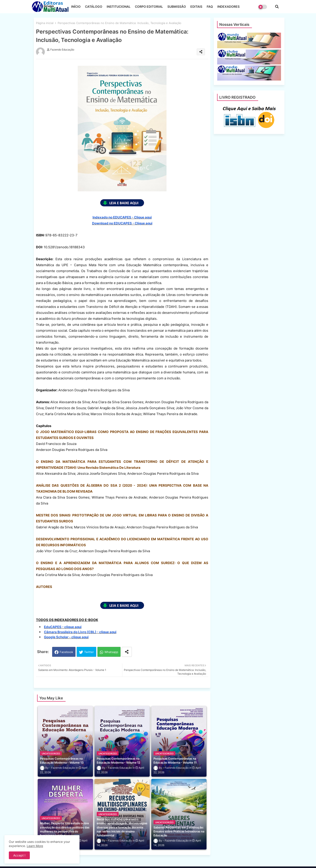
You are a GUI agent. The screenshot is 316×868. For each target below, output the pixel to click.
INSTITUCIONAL (119, 7)
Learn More (35, 846)
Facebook (66, 652)
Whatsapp (111, 652)
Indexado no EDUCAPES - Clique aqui (122, 217)
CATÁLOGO (94, 7)
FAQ (210, 7)
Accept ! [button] (19, 855)
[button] (277, 7)
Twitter (89, 652)
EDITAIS (196, 7)
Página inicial (45, 23)
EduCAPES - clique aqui (63, 627)
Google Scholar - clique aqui (66, 637)
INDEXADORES (228, 7)
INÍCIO (76, 7)
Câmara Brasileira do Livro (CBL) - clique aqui (80, 632)
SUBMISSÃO (177, 7)
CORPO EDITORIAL (149, 7)
